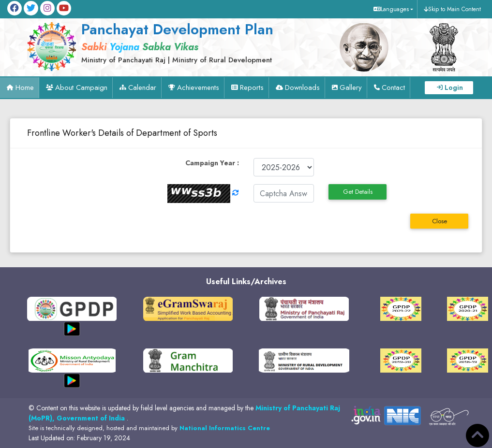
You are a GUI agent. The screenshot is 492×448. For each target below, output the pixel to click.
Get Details (358, 192)
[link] (169, 42)
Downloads (302, 87)
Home (25, 87)
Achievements (198, 87)
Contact (393, 87)
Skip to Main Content (455, 9)
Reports (252, 87)
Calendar (142, 87)
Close (440, 221)
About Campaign (81, 87)
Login (454, 87)
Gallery (351, 87)
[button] (392, 9)
